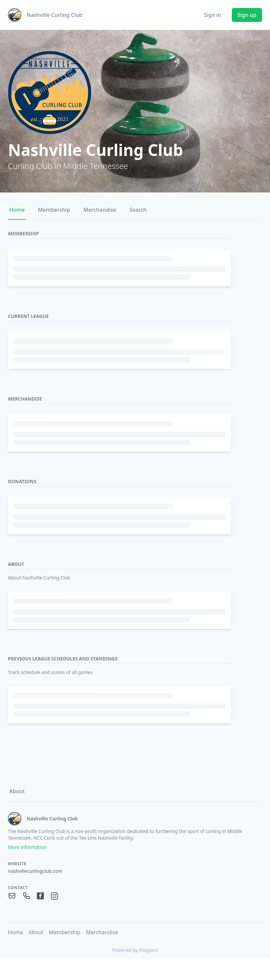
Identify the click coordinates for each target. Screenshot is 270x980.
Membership (54, 210)
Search (138, 210)
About (17, 791)
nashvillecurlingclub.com (35, 871)
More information (27, 847)
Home (17, 210)
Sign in (213, 15)
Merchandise (100, 210)
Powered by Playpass (135, 950)
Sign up (247, 15)
